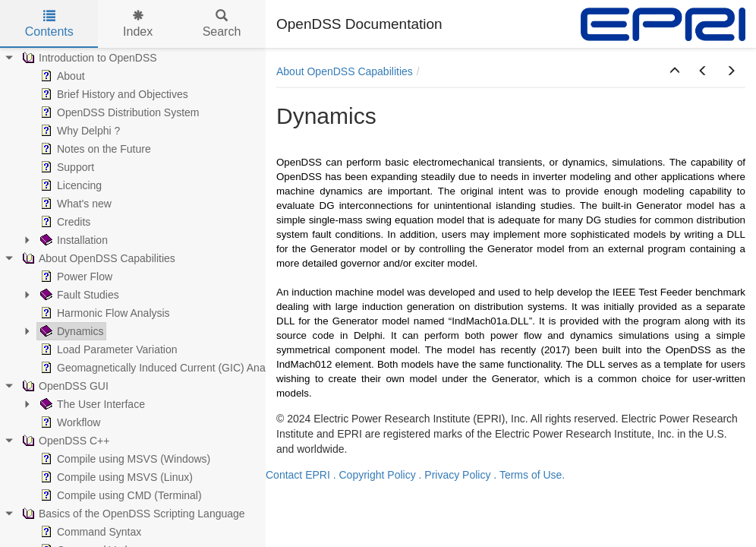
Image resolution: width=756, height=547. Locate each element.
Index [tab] (138, 24)
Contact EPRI (298, 475)
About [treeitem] (61, 76)
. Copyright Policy (375, 475)
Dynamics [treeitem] (70, 331)
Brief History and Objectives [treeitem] (113, 94)
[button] (675, 71)
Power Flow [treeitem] (75, 277)
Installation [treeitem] (72, 240)
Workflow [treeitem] (69, 422)
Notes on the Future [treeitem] (94, 149)
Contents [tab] (49, 24)
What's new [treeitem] (74, 204)
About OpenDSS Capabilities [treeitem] (97, 258)
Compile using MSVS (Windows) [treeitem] (124, 459)
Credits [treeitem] (64, 222)
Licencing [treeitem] (69, 185)
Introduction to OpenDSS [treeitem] (88, 58)
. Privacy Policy (455, 475)
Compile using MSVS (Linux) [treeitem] (115, 477)
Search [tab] (222, 24)
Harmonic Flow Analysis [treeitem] (104, 313)
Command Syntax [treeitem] (89, 532)
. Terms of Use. (529, 475)
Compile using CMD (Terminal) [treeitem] (120, 495)
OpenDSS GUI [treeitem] (64, 386)
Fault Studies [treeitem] (78, 295)
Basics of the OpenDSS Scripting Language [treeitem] (132, 514)
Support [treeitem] (66, 167)
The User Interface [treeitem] (91, 404)
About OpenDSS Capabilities (345, 71)
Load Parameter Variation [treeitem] (107, 349)
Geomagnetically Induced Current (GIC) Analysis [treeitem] (162, 368)
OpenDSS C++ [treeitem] (64, 441)
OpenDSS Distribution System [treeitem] (118, 112)
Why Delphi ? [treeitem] (79, 131)
